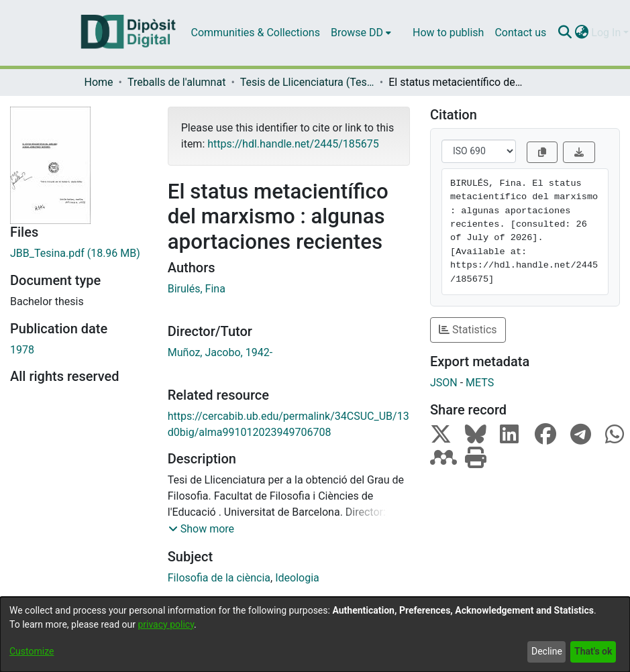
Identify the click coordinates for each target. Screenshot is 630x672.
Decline (547, 651)
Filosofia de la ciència (219, 578)
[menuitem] (361, 33)
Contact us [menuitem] (520, 33)
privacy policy (166, 624)
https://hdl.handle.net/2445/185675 (293, 144)
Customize (32, 651)
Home (99, 82)
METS (480, 383)
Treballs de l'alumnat (176, 82)
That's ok (593, 651)
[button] (201, 529)
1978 (22, 350)
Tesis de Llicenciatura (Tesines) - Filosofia (307, 82)
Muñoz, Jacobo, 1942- (220, 352)
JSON (444, 383)
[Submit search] (565, 33)
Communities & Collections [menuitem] (256, 33)
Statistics (468, 330)
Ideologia (297, 578)
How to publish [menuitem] (448, 33)
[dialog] (315, 634)
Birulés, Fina (197, 289)
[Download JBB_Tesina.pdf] (79, 254)
